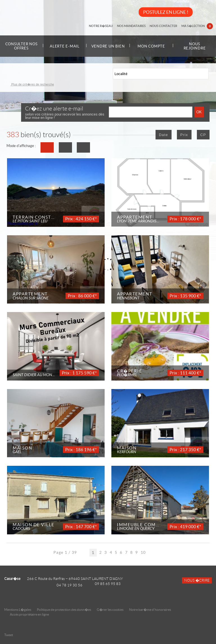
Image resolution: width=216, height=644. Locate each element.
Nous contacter (165, 26)
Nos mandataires (134, 26)
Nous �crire (197, 580)
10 (143, 552)
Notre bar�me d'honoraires (150, 610)
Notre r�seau (105, 26)
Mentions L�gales (18, 610)
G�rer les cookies (110, 610)
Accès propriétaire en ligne (29, 614)
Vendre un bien (108, 46)
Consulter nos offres (22, 46)
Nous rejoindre (195, 46)
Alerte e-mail (65, 46)
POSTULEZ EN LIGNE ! (166, 12)
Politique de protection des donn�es (64, 610)
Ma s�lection (198, 26)
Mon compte (151, 46)
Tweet (9, 635)
